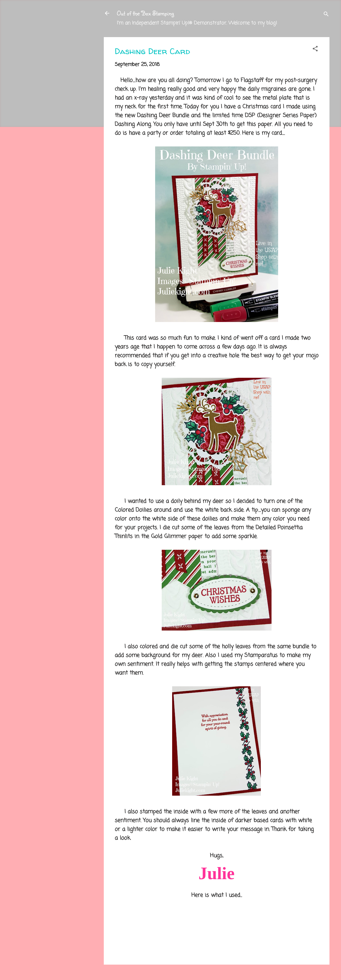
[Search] (326, 15)
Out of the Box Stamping (145, 13)
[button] (315, 50)
